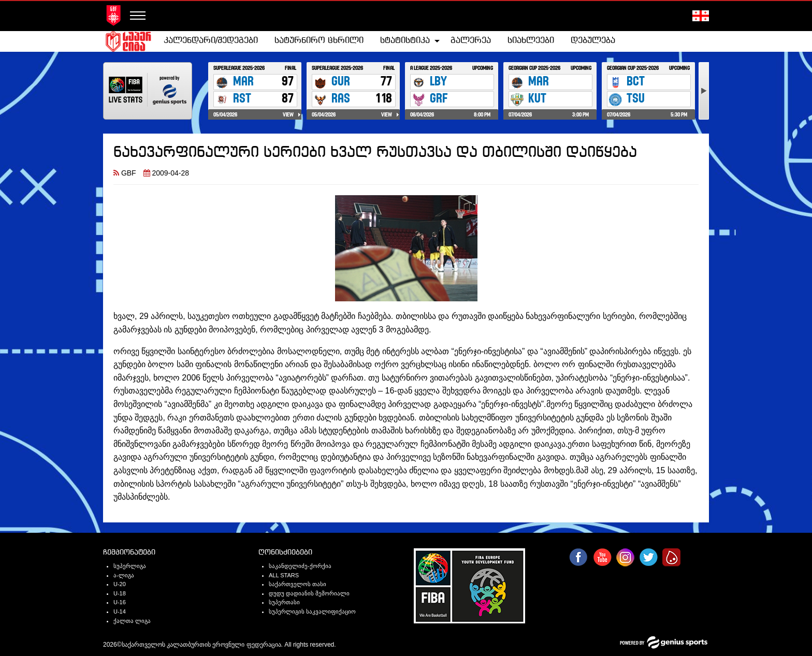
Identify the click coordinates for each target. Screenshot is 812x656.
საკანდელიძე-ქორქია (300, 566)
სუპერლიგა (130, 566)
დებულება (593, 41)
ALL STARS (284, 575)
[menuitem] (211, 41)
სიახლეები (531, 41)
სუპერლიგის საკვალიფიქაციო (312, 611)
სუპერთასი (284, 602)
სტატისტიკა (405, 41)
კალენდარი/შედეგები (211, 41)
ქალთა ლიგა (132, 621)
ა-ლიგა (124, 575)
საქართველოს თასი (298, 584)
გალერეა (471, 41)
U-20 (120, 584)
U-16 (120, 602)
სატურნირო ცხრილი (319, 41)
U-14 (120, 611)
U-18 (120, 593)
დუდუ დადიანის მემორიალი (309, 593)
